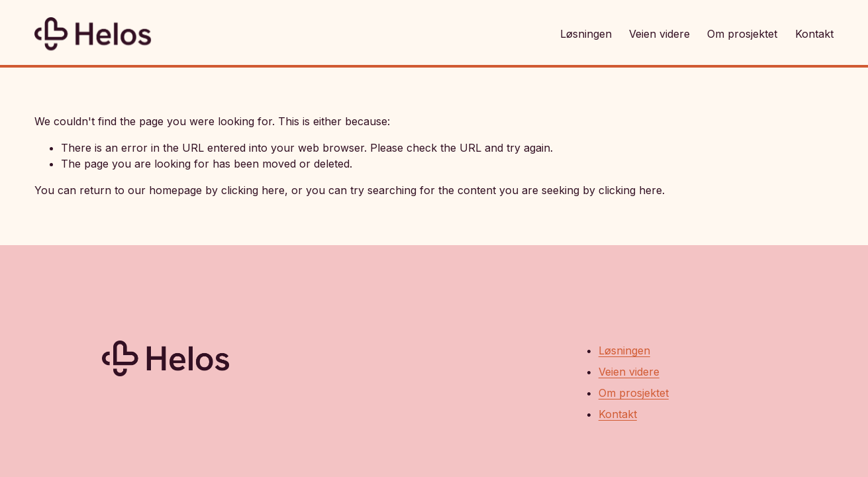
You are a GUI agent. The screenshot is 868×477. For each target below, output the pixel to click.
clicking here (253, 190)
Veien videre (659, 34)
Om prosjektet (742, 34)
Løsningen (586, 34)
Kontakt (814, 34)
